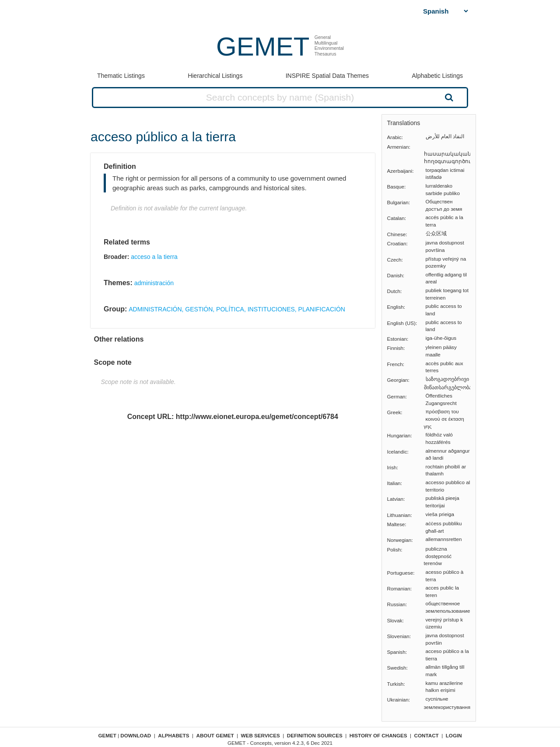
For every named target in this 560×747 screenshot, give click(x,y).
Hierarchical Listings (215, 76)
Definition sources (315, 735)
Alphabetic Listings (437, 76)
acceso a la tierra (154, 257)
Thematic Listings (121, 76)
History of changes (378, 735)
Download (136, 735)
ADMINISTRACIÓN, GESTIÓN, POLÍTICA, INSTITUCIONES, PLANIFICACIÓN (237, 309)
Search (448, 97)
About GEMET (215, 735)
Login (454, 735)
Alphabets (173, 735)
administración (154, 283)
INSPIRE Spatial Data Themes (327, 76)
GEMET (263, 47)
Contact (427, 735)
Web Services (261, 735)
